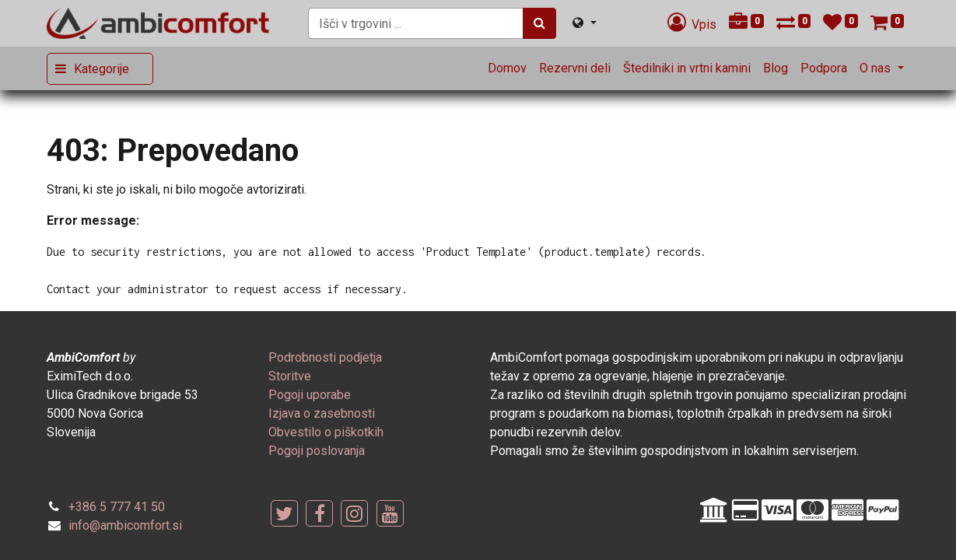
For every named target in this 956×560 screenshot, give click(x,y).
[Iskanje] (539, 23)
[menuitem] (507, 68)
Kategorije (102, 69)
